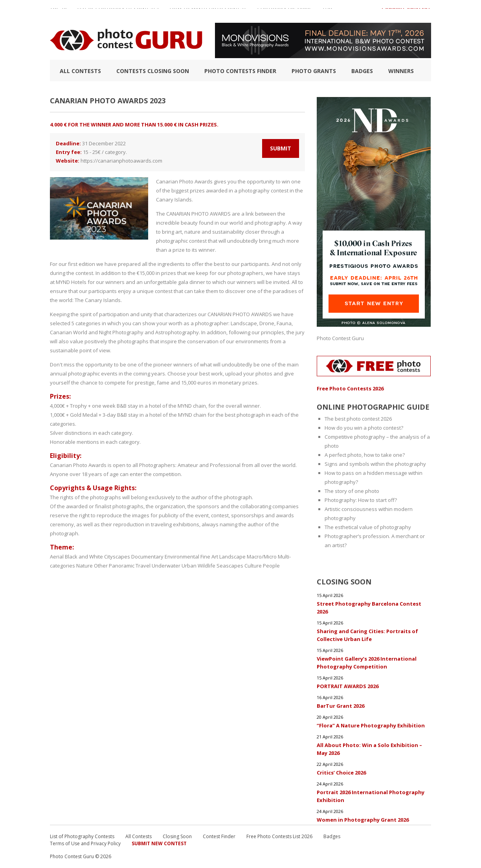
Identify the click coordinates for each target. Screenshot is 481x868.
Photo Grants (314, 71)
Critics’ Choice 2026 (341, 773)
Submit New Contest (159, 843)
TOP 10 (58, 11)
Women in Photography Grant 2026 (363, 820)
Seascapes (230, 566)
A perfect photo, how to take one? (365, 455)
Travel (143, 566)
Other (101, 566)
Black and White (84, 557)
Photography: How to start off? (361, 500)
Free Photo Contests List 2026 (279, 836)
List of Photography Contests (118, 11)
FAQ (328, 11)
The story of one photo (352, 491)
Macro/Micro (262, 557)
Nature (84, 566)
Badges (362, 71)
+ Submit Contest (406, 11)
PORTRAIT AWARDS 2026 (348, 686)
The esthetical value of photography (368, 527)
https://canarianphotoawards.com (121, 161)
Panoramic (122, 566)
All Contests (80, 71)
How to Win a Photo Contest (208, 11)
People (271, 566)
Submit (281, 148)
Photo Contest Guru (340, 338)
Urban (189, 566)
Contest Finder (219, 836)
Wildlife (207, 566)
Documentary (147, 557)
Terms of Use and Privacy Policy (85, 843)
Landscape (232, 557)
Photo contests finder (240, 71)
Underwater (166, 566)
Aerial (57, 557)
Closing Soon (177, 836)
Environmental (182, 557)
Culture (253, 566)
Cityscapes (117, 557)
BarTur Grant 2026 (341, 706)
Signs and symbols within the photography (375, 464)
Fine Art (209, 557)
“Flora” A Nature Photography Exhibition (371, 725)
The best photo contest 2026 (358, 419)
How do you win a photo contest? (364, 428)
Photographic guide (285, 11)
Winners (401, 71)
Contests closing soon (153, 71)
